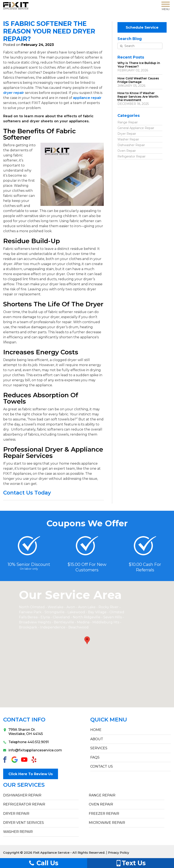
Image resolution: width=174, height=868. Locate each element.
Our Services (24, 783)
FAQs (95, 757)
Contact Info (24, 720)
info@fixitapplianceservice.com (33, 750)
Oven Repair (127, 149)
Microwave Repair (107, 821)
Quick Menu (109, 720)
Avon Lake (87, 607)
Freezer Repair (104, 812)
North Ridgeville (87, 617)
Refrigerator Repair (132, 155)
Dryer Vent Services (24, 821)
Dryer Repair (127, 132)
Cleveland (62, 617)
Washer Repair (128, 138)
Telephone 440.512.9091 (26, 742)
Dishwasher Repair (131, 144)
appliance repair (87, 98)
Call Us (43, 863)
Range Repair (128, 121)
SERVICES (99, 748)
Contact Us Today (27, 493)
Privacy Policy (119, 851)
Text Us (131, 863)
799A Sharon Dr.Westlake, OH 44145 (23, 732)
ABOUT (97, 739)
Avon (71, 607)
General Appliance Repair (136, 127)
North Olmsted (32, 607)
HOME (96, 730)
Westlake (56, 607)
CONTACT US (102, 766)
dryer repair (14, 93)
